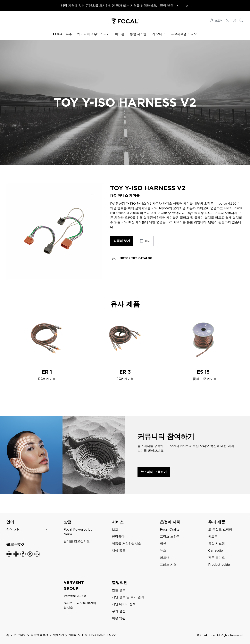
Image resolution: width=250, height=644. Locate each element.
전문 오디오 (217, 558)
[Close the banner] (187, 6)
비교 (148, 241)
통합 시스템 (217, 544)
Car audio (216, 551)
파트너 (165, 558)
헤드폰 (213, 537)
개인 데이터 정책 (124, 604)
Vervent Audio (75, 596)
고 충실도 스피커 (220, 530)
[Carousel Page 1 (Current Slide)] (89, 394)
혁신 (163, 544)
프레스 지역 (168, 565)
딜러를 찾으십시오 (77, 541)
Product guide (219, 565)
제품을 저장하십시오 (126, 544)
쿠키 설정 (119, 611)
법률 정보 (119, 590)
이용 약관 (119, 618)
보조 (115, 530)
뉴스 (163, 551)
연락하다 (118, 537)
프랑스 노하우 (170, 537)
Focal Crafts (170, 530)
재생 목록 (119, 551)
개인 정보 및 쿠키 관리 (128, 597)
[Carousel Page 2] (161, 394)
